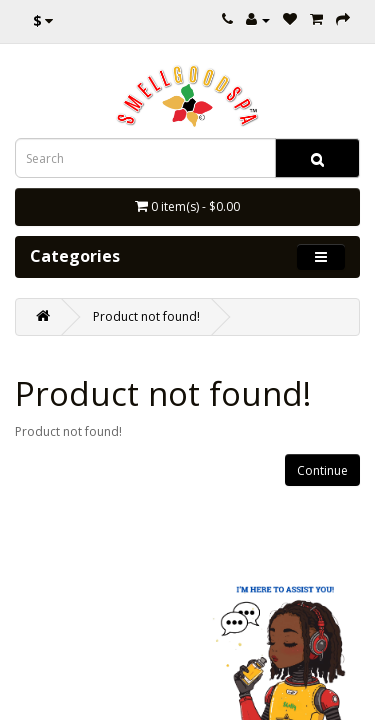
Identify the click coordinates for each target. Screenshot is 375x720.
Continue (322, 470)
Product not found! (146, 316)
